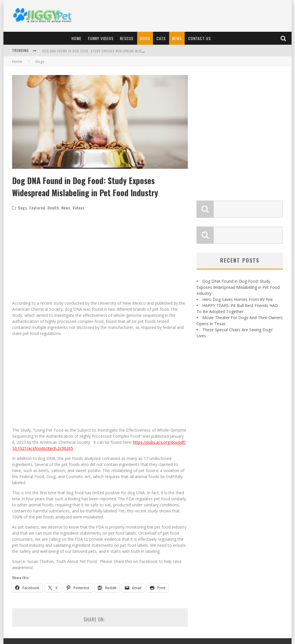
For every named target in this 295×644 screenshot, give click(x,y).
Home (76, 38)
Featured (37, 208)
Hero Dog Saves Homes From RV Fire (238, 299)
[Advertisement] (184, 16)
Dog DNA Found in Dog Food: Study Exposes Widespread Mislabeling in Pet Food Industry (117, 51)
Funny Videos (101, 38)
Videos (79, 208)
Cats (161, 38)
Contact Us (199, 38)
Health (53, 208)
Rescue (127, 38)
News (177, 38)
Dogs (145, 38)
